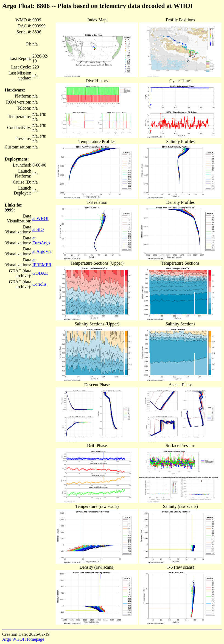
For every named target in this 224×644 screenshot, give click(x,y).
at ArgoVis (42, 251)
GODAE (40, 273)
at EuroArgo (41, 240)
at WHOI (40, 218)
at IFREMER (42, 262)
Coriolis (40, 284)
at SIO (38, 229)
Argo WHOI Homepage (23, 639)
